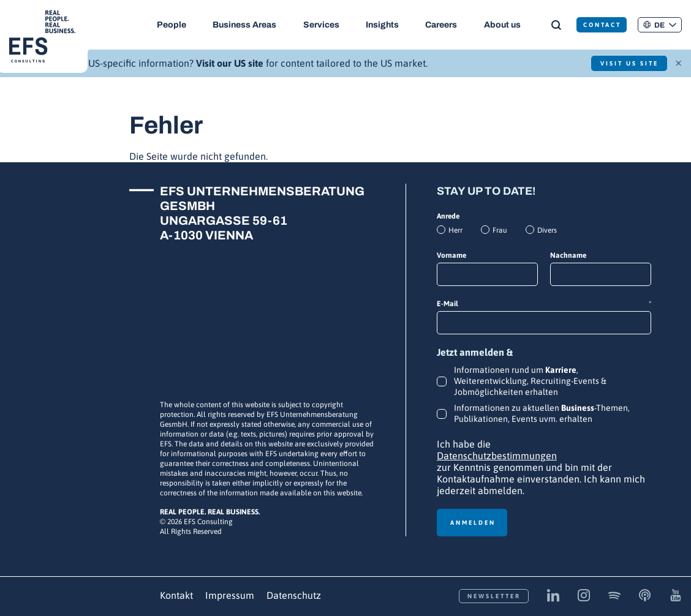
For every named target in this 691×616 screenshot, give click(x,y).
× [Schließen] (678, 62)
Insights (383, 25)
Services (321, 25)
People (172, 25)
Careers (442, 25)
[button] (660, 25)
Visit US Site (628, 63)
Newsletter (494, 596)
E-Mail (544, 304)
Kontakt (176, 595)
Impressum (230, 595)
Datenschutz (294, 595)
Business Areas (245, 25)
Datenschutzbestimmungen (497, 456)
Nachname (568, 255)
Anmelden (473, 523)
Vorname (451, 255)
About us (504, 25)
